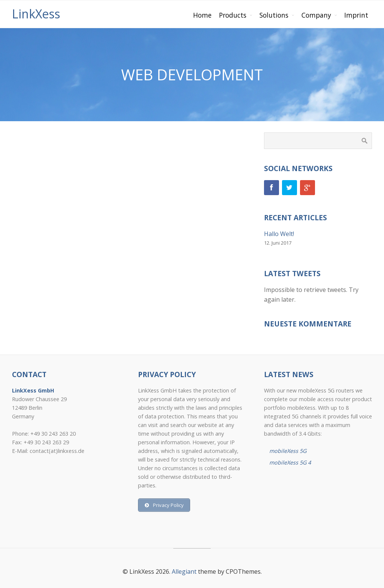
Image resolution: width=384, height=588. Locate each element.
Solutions (274, 15)
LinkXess (36, 14)
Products (233, 15)
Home (202, 15)
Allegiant (184, 571)
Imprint (356, 15)
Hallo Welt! (279, 234)
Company (316, 15)
